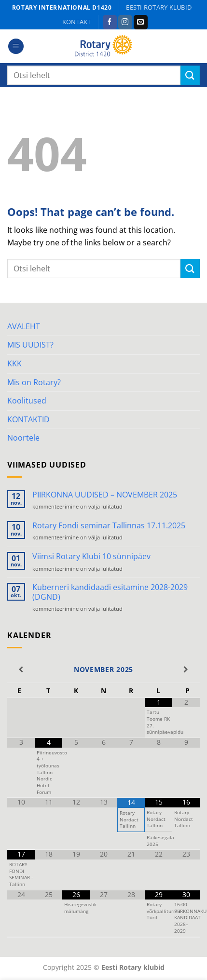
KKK (14, 363)
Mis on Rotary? (34, 382)
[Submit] (190, 75)
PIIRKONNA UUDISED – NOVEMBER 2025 (105, 495)
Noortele (23, 438)
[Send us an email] (141, 22)
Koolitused (27, 401)
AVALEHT (24, 326)
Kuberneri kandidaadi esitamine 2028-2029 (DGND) (110, 592)
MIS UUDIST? (30, 345)
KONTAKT (77, 22)
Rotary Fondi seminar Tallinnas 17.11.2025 (109, 526)
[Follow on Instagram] (125, 22)
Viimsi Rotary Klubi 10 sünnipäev (91, 557)
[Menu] (16, 47)
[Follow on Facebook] (110, 22)
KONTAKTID (28, 419)
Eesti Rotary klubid (159, 7)
